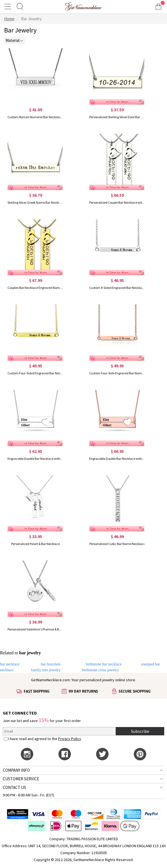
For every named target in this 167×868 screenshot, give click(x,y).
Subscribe (140, 731)
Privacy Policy (70, 739)
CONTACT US (14, 787)
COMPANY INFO (16, 770)
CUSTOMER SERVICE (21, 779)
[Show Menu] (9, 6)
